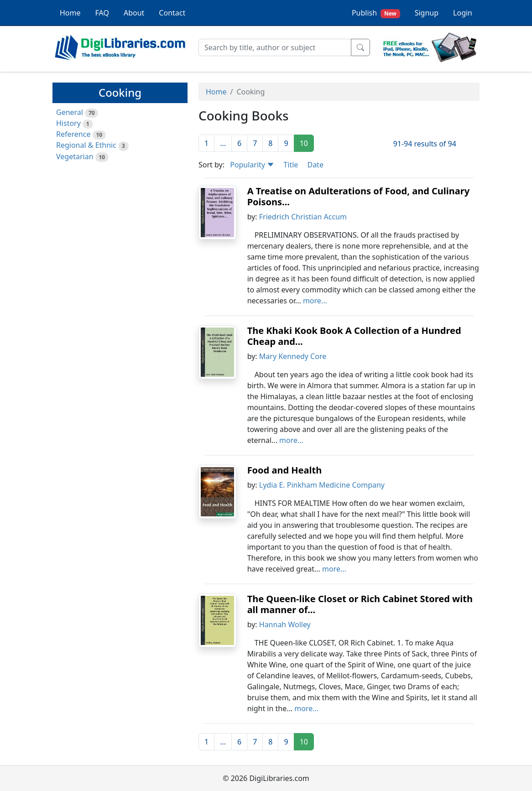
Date (315, 165)
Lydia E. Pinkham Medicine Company (322, 485)
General (70, 112)
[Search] (275, 47)
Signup (427, 13)
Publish (376, 13)
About (134, 13)
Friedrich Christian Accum (303, 217)
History (68, 123)
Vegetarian (75, 156)
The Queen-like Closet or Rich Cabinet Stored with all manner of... (360, 604)
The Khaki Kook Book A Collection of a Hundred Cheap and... (354, 336)
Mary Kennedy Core (293, 356)
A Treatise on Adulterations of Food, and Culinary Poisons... (358, 196)
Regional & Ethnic (86, 145)
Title (291, 165)
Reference (73, 134)
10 (304, 143)
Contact (172, 13)
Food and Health (285, 470)
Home (70, 13)
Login (463, 13)
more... (315, 301)
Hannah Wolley (285, 624)
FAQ (102, 13)
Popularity (252, 165)
